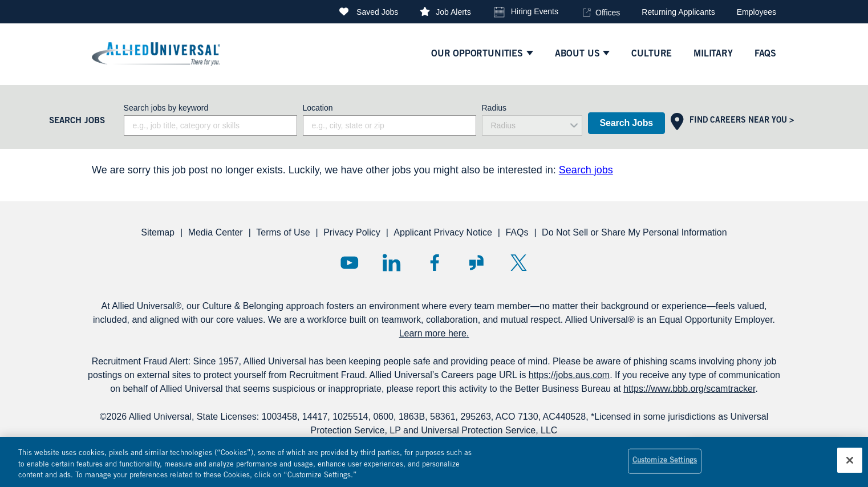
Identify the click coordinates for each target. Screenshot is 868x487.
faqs (765, 54)
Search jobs (586, 170)
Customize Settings (665, 467)
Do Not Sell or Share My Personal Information (634, 232)
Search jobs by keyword (166, 108)
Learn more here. (434, 333)
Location (318, 108)
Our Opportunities (477, 54)
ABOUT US (577, 54)
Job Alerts (453, 12)
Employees (757, 12)
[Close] (850, 466)
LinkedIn (392, 263)
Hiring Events (535, 11)
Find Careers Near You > (742, 121)
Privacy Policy (352, 232)
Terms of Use (283, 232)
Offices (608, 13)
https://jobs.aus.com (569, 375)
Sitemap (158, 232)
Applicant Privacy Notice (443, 232)
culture (652, 54)
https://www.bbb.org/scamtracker (689, 389)
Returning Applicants (678, 12)
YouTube (349, 263)
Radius (494, 108)
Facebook (434, 263)
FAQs (517, 232)
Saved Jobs (377, 12)
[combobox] (390, 125)
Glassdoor (476, 263)
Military (713, 54)
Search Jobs (626, 123)
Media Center (216, 232)
